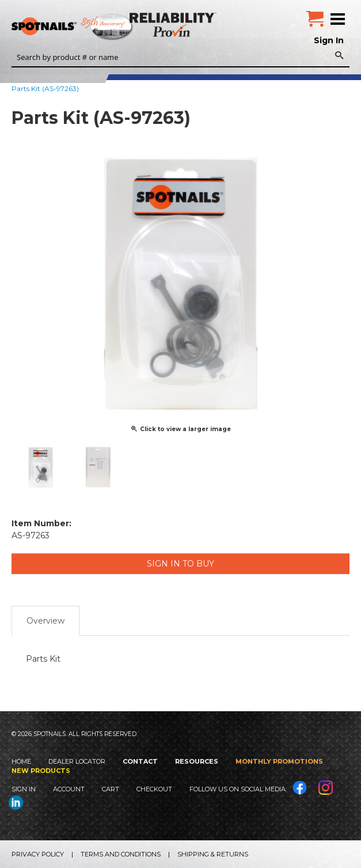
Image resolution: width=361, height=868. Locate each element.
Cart (111, 789)
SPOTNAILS (86, 27)
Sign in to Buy (180, 564)
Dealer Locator (77, 761)
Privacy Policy (38, 854)
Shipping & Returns (213, 854)
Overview (45, 621)
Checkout (154, 789)
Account (69, 789)
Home (21, 761)
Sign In (329, 40)
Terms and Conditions (121, 854)
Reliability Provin (174, 24)
